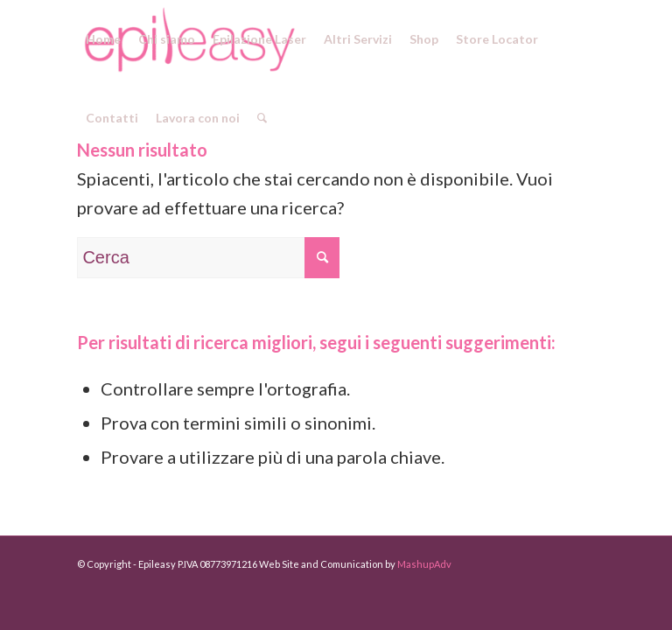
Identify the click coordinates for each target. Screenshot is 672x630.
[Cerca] (262, 118)
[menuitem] (103, 39)
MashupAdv (424, 564)
